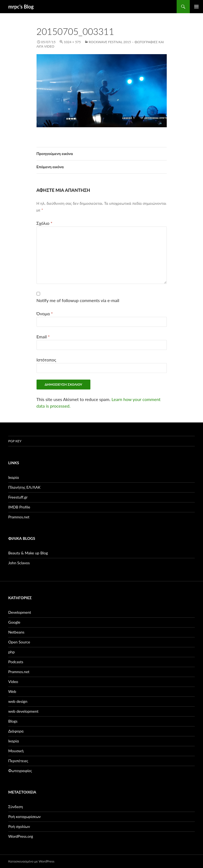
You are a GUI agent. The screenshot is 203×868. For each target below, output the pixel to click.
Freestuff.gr (18, 497)
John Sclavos (19, 563)
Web (12, 691)
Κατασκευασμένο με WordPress (31, 861)
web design (18, 701)
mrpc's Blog (21, 7)
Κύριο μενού (196, 7)
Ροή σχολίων (19, 826)
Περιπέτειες (18, 761)
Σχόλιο (45, 223)
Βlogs (13, 721)
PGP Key (15, 441)
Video (13, 682)
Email (43, 337)
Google (14, 622)
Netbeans (16, 632)
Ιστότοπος (46, 360)
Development (20, 612)
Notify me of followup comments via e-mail (78, 300)
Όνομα (45, 313)
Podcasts (16, 662)
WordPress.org (21, 836)
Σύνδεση (16, 807)
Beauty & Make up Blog (28, 553)
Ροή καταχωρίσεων (24, 816)
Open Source (19, 642)
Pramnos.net (19, 517)
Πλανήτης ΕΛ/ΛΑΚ (24, 487)
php (12, 652)
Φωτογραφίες (20, 771)
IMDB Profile (19, 507)
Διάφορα (16, 731)
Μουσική (16, 751)
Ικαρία (14, 477)
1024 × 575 (72, 42)
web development (23, 711)
